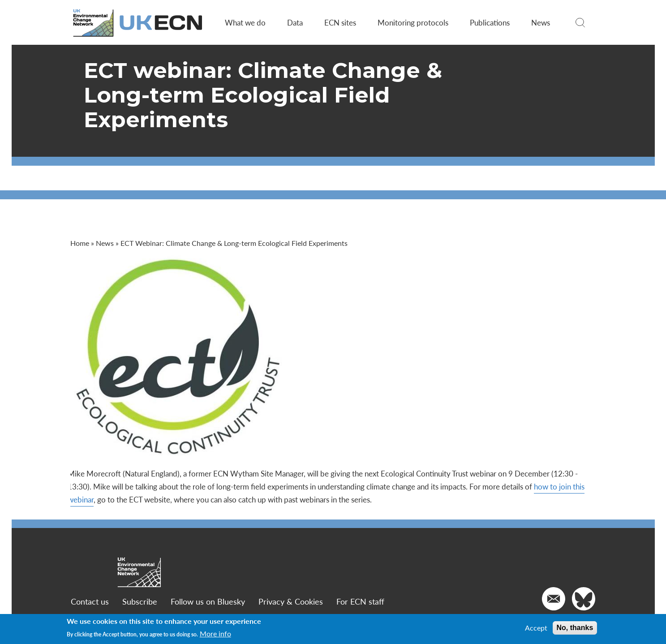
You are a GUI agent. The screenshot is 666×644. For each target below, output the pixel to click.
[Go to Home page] (139, 23)
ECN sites (340, 22)
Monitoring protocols (413, 22)
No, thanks (575, 628)
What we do (245, 22)
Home (81, 243)
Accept (536, 628)
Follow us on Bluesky (208, 601)
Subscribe (140, 601)
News (541, 22)
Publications (490, 22)
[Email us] (554, 599)
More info (215, 634)
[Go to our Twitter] (584, 599)
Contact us (90, 601)
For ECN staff (361, 601)
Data (295, 22)
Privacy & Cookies (291, 601)
